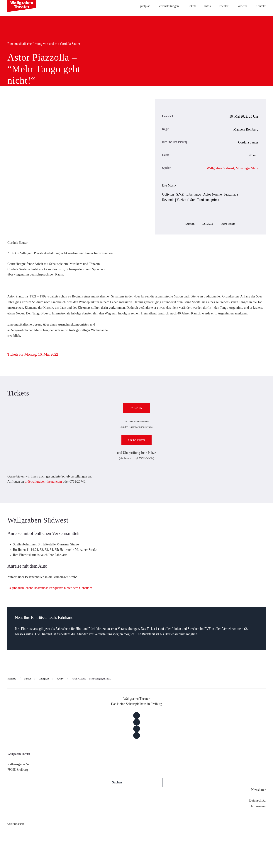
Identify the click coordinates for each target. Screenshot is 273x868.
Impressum (258, 806)
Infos (207, 6)
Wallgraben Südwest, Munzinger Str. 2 (232, 168)
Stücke (27, 679)
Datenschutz (257, 800)
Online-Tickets (228, 224)
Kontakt (261, 6)
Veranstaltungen (169, 6)
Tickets (191, 6)
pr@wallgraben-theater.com (43, 482)
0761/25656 (208, 224)
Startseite (12, 679)
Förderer (242, 6)
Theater (224, 6)
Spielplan (145, 6)
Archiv (60, 679)
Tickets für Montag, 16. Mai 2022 (33, 354)
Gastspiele (44, 679)
